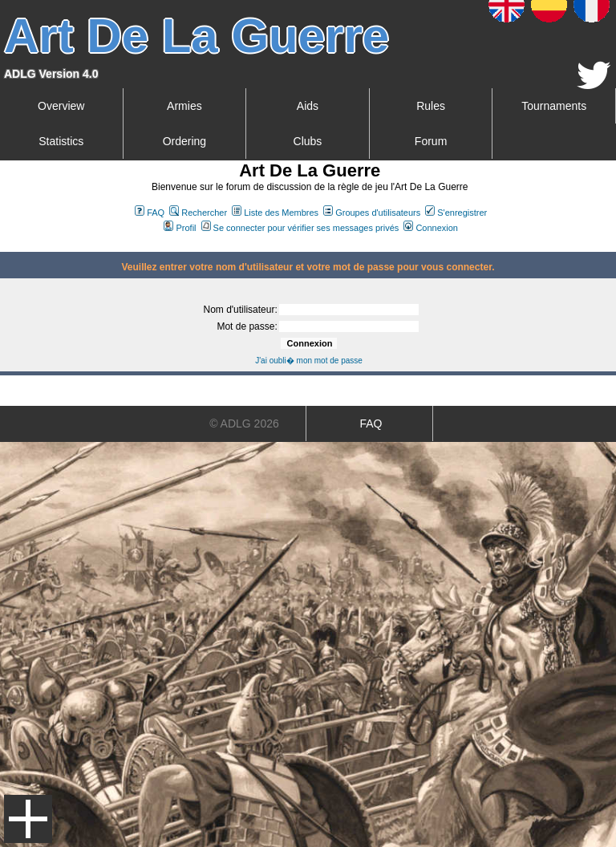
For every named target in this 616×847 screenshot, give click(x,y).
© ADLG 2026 (244, 423)
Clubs (308, 141)
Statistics (61, 141)
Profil (180, 228)
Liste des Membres (275, 213)
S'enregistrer (456, 213)
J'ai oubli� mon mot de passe (309, 361)
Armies (184, 106)
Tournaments (554, 106)
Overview (61, 106)
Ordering (184, 141)
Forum (431, 141)
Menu (28, 819)
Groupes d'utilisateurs (372, 213)
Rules (431, 106)
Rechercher (198, 213)
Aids (308, 106)
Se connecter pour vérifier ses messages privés (300, 228)
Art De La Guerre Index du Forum (6, 245)
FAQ (150, 213)
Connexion (431, 228)
